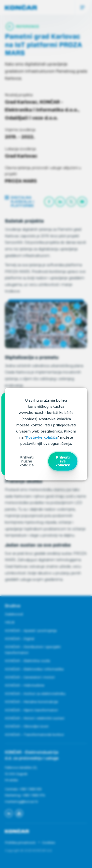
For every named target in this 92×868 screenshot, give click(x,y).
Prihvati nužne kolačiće (27, 461)
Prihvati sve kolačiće (63, 461)
